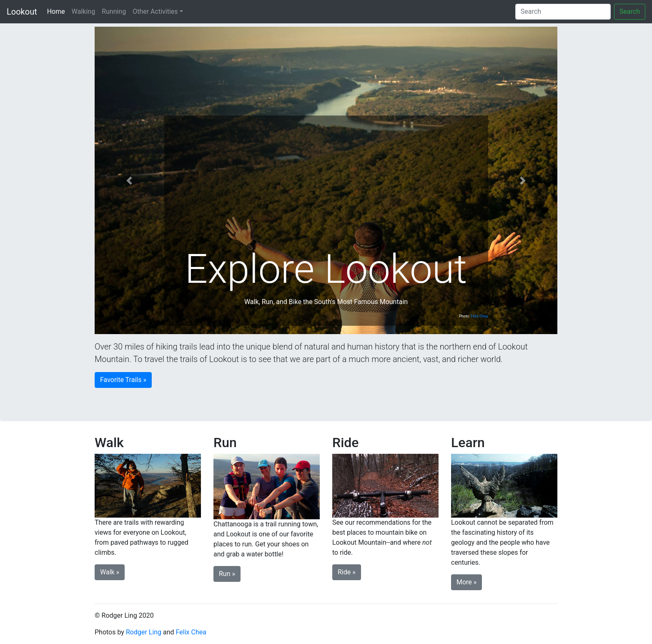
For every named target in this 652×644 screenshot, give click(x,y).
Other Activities (155, 11)
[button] (129, 180)
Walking (83, 11)
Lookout (22, 12)
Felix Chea (479, 316)
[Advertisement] (326, 183)
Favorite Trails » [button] (123, 380)
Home (58, 11)
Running (114, 11)
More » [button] (466, 582)
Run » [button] (227, 574)
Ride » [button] (347, 572)
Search (630, 11)
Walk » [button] (110, 572)
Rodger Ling (144, 632)
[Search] (563, 12)
